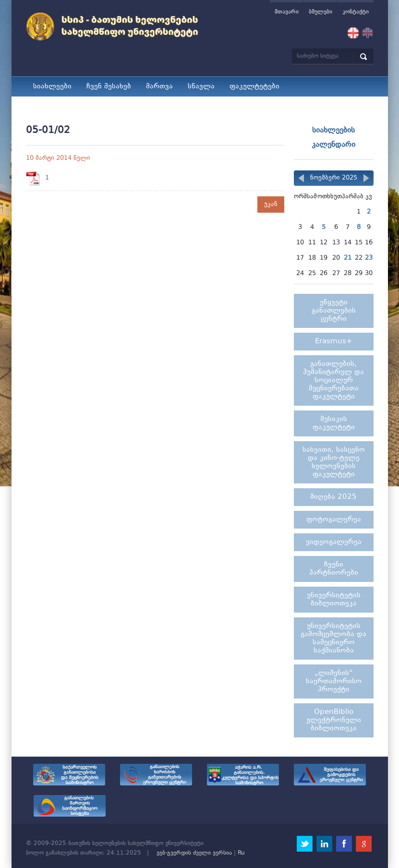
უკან (271, 204)
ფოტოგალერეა (334, 520)
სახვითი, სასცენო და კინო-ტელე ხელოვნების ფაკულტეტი (334, 462)
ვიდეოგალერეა (334, 542)
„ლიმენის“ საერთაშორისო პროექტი (334, 681)
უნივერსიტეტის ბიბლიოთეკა (334, 600)
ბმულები (320, 12)
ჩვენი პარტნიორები (334, 569)
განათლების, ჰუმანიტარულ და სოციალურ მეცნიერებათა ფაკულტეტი (333, 380)
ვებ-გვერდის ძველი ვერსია (194, 853)
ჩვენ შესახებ (109, 87)
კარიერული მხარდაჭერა (236, 106)
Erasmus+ (334, 342)
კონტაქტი (356, 12)
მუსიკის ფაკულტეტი (334, 423)
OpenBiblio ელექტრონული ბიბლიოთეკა (334, 720)
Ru (241, 853)
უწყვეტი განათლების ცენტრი (334, 311)
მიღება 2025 (153, 106)
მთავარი (287, 12)
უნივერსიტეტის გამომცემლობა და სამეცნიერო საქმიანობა (333, 639)
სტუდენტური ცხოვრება (74, 106)
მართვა (159, 87)
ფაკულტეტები (254, 87)
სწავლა (201, 87)
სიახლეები (52, 87)
